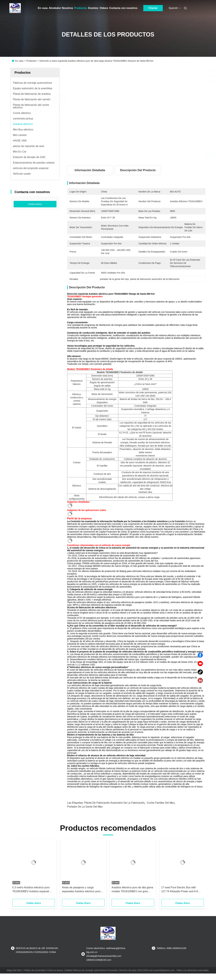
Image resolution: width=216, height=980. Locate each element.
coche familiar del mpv (161, 803)
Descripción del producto (138, 170)
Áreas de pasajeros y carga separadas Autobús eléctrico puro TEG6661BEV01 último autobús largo (81, 890)
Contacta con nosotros (123, 8)
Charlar (153, 8)
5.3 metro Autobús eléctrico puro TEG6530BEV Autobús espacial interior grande (31, 890)
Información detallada (90, 170)
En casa (43, 8)
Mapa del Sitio (14, 970)
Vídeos (104, 8)
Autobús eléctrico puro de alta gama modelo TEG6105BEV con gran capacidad (132, 890)
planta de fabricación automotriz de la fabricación (114, 803)
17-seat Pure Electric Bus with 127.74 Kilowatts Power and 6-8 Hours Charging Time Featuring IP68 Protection (182, 890)
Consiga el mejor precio (154, 155)
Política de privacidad (34, 970)
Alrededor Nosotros (61, 8)
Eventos (93, 8)
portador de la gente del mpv (85, 807)
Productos (81, 8)
